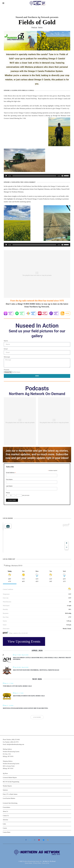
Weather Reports (7, 786)
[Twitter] (30, 840)
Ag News (5, 773)
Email (6, 349)
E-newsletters (6, 807)
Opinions (5, 790)
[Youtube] (39, 840)
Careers (5, 828)
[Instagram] (35, 840)
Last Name (9, 486)
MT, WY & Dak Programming (11, 782)
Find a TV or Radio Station (10, 794)
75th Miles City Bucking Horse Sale (17, 686)
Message (7, 357)
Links (4, 824)
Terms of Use (46, 863)
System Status (28, 863)
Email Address (11, 473)
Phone (8, 493)
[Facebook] (26, 840)
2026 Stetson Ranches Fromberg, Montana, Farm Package (36, 670)
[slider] (34, 176)
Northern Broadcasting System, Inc (32, 861)
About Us (5, 811)
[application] (37, 176)
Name (6, 341)
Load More (37, 717)
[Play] (6, 176)
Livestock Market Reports (10, 778)
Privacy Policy (37, 863)
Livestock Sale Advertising (10, 803)
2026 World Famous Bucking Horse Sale (29, 696)
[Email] (44, 840)
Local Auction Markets (9, 798)
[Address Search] (37, 566)
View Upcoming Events (24, 641)
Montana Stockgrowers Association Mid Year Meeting (25, 708)
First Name (9, 479)
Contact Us (6, 816)
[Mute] (62, 176)
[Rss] (48, 840)
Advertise (5, 820)
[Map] (37, 537)
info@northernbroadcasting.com (15, 744)
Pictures (7, 370)
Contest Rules (7, 832)
